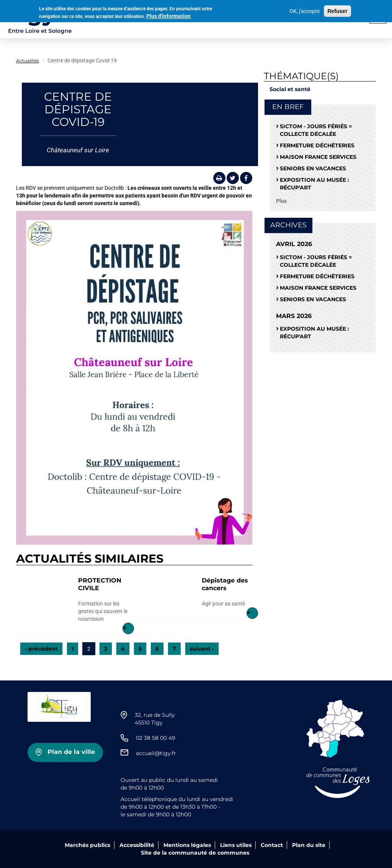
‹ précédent (41, 649)
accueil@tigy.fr (156, 753)
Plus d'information (168, 15)
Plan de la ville (71, 752)
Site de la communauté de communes (195, 853)
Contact (272, 845)
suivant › (202, 649)
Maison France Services (318, 157)
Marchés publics (87, 845)
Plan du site (309, 845)
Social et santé (290, 89)
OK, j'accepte (305, 10)
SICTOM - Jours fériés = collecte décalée (316, 130)
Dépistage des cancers (225, 584)
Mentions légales (187, 845)
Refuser (337, 10)
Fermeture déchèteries (317, 145)
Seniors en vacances (313, 168)
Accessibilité (137, 845)
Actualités (28, 61)
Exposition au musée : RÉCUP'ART (314, 184)
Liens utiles (236, 845)
